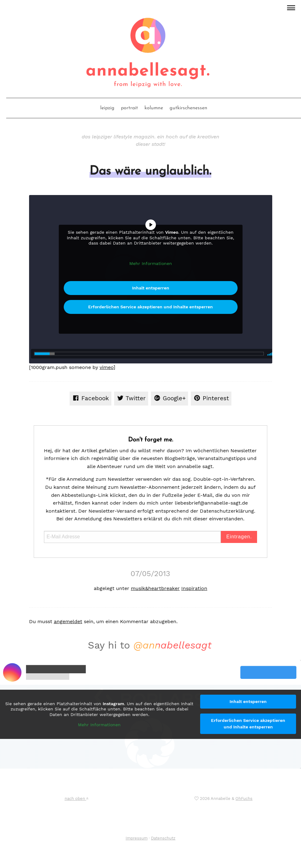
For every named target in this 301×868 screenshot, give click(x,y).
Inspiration (194, 588)
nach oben (76, 799)
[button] (291, 7)
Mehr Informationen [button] (150, 263)
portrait (129, 108)
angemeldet (68, 621)
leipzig (107, 108)
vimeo (107, 367)
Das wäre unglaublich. (150, 171)
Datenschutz (163, 838)
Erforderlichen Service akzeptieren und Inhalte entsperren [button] (150, 307)
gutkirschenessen (188, 108)
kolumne (154, 108)
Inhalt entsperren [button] (150, 288)
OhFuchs (244, 799)
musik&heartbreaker (155, 588)
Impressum (137, 838)
